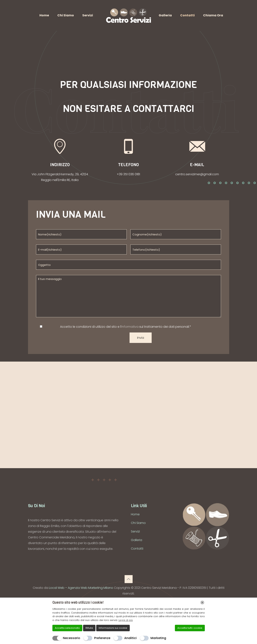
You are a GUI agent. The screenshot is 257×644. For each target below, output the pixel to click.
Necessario (72, 638)
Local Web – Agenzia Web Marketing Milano (81, 588)
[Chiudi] (202, 603)
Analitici (130, 638)
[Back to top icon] (129, 579)
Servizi (135, 531)
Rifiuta (89, 628)
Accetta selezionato (67, 628)
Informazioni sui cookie (113, 628)
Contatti (137, 549)
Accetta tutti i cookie (190, 628)
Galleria (137, 540)
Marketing (158, 638)
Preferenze (102, 638)
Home (135, 514)
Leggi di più (126, 620)
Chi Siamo (138, 523)
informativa (130, 327)
